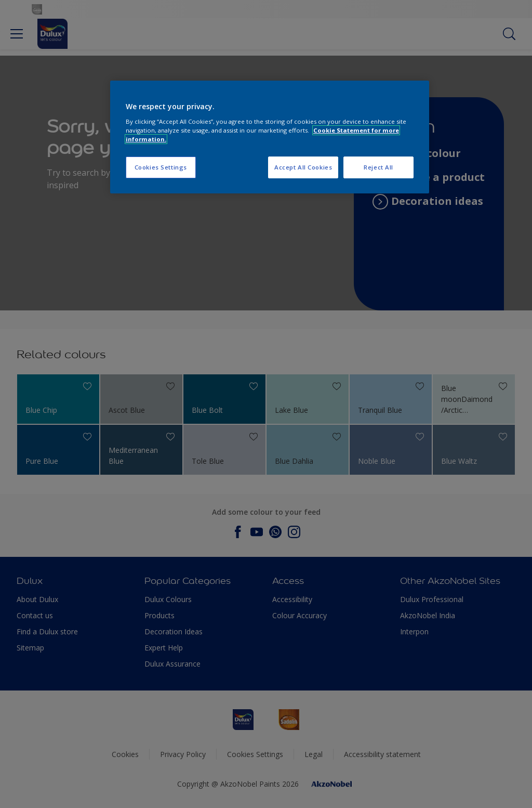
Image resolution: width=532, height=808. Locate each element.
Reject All (378, 167)
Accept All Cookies (303, 167)
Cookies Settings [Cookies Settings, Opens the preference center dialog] (161, 167)
